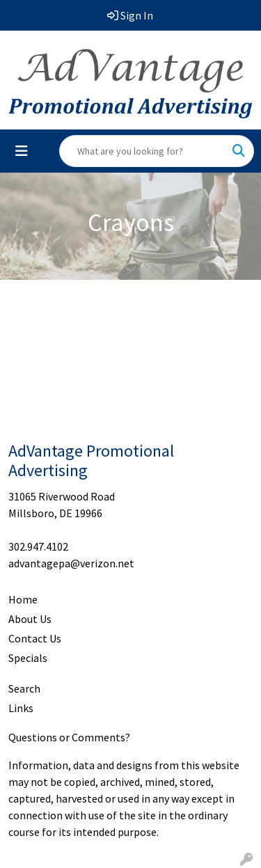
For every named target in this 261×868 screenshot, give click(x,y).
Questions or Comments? (69, 737)
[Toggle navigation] (22, 151)
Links (21, 708)
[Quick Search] (142, 151)
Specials (28, 658)
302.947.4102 (38, 546)
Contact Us (35, 638)
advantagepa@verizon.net (71, 563)
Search (24, 688)
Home (23, 599)
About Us (30, 619)
